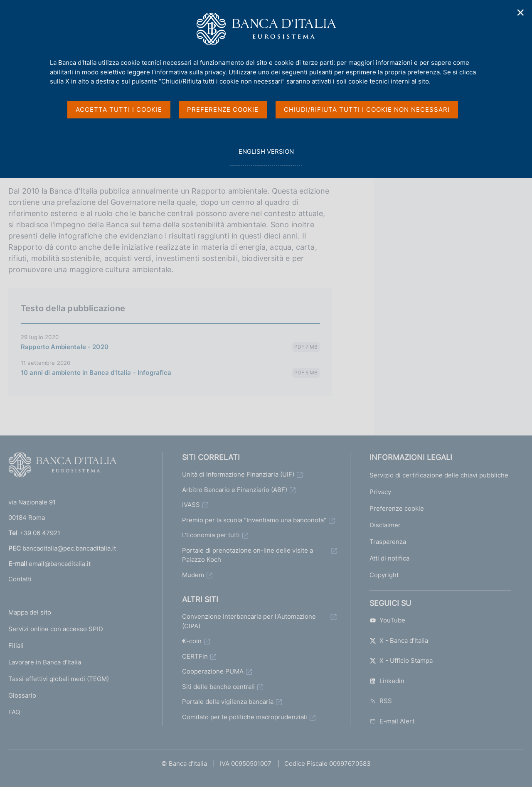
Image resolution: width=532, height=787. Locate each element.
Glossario (22, 695)
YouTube (387, 620)
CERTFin (195, 656)
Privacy (380, 492)
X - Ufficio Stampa (401, 660)
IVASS (191, 505)
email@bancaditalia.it (60, 564)
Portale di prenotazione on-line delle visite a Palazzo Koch (248, 555)
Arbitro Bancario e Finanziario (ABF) (235, 490)
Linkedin (387, 681)
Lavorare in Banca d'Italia (45, 662)
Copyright (384, 575)
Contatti (20, 579)
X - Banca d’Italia (399, 641)
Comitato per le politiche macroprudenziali (245, 717)
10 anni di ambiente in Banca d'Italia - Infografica (96, 373)
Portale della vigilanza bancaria (228, 702)
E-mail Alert (392, 721)
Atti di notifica (389, 558)
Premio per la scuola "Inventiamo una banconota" (254, 520)
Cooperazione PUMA (213, 671)
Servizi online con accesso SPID (56, 629)
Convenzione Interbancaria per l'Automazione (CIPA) (249, 621)
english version (266, 156)
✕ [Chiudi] (521, 13)
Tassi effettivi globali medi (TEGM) (59, 679)
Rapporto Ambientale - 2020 (65, 347)
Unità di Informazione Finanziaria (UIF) (238, 474)
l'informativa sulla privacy (188, 72)
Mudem (193, 575)
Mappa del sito (30, 612)
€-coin (192, 641)
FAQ (14, 712)
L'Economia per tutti (211, 535)
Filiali (16, 646)
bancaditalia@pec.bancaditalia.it (69, 548)
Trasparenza (388, 542)
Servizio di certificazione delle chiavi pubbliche (439, 475)
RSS (381, 701)
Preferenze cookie (397, 508)
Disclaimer (385, 525)
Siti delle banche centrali (218, 687)
